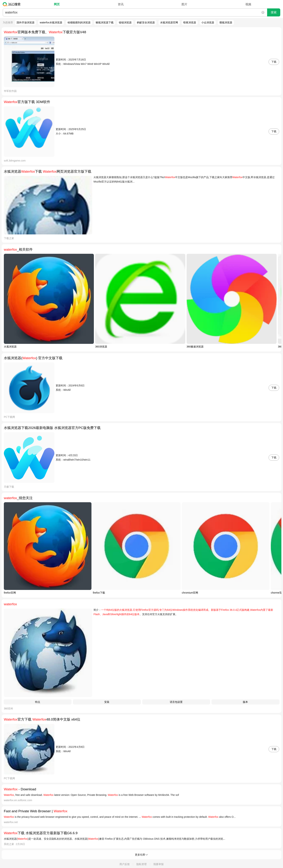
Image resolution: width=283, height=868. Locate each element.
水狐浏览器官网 (169, 22)
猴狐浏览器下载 (105, 22)
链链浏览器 (125, 22)
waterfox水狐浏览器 (51, 22)
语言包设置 (176, 702)
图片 (184, 4)
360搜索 (13, 4)
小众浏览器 (208, 22)
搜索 (274, 12)
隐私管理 (141, 864)
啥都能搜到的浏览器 (79, 22)
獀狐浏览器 (226, 22)
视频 (248, 4)
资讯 (121, 4)
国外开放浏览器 (26, 22)
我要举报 (158, 864)
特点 (38, 702)
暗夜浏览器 (190, 22)
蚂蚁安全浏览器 (146, 22)
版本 (245, 702)
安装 (107, 702)
